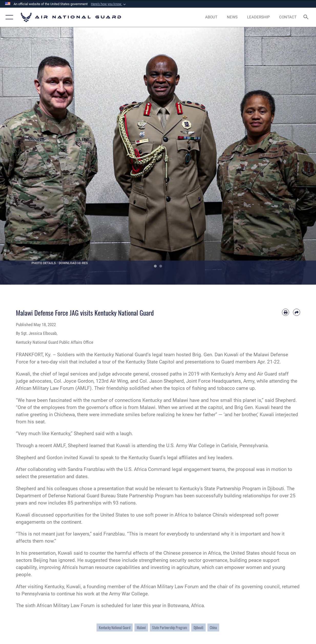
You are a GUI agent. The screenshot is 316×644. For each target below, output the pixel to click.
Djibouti (198, 627)
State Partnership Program (170, 627)
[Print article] (286, 312)
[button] (109, 4)
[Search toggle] (307, 17)
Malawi (141, 627)
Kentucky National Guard (115, 627)
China (213, 627)
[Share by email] (297, 312)
